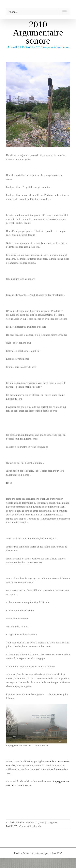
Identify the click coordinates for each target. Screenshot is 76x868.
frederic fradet (17, 823)
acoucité (60, 769)
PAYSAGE (11, 826)
